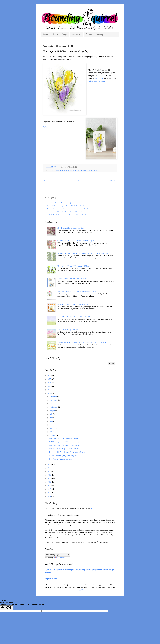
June (51, 418)
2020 (50, 464)
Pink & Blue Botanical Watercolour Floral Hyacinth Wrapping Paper (71, 215)
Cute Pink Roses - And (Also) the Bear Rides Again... (76, 241)
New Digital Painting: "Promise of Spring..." (65, 439)
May (51, 421)
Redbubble (99, 78)
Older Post (113, 181)
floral (80, 170)
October (53, 404)
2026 (50, 376)
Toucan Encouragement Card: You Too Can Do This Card (67, 209)
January (53, 435)
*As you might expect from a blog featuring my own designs (66, 520)
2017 (50, 475)
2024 (50, 383)
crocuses (52, 170)
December (53, 396)
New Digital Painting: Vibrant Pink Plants (64, 445)
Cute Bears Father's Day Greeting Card (61, 203)
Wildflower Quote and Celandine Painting (64, 442)
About (55, 34)
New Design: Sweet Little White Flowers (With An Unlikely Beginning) (83, 253)
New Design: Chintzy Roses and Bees (71, 228)
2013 (50, 489)
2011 (50, 496)
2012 (50, 493)
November (54, 400)
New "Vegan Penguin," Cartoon (60, 459)
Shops (65, 34)
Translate (59, 558)
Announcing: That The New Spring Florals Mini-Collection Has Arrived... (84, 342)
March (52, 428)
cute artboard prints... (97, 81)
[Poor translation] (9, 608)
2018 (50, 471)
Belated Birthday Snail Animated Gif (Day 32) (74, 317)
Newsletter (76, 34)
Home (46, 34)
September (54, 407)
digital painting (60, 170)
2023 (50, 386)
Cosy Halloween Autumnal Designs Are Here (73, 304)
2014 (50, 486)
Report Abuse (51, 578)
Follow (46, 127)
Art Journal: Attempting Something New (64, 456)
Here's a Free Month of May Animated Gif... (73, 266)
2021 (50, 393)
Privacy (100, 34)
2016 (50, 479)
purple (90, 170)
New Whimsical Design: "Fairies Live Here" (65, 449)
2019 (50, 468)
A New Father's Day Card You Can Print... (72, 279)
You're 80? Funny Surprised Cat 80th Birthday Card (65, 206)
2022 (50, 390)
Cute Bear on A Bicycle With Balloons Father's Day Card (67, 212)
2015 (50, 482)
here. (92, 508)
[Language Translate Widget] (57, 555)
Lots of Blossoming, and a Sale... (69, 330)
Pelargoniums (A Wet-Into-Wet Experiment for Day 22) (77, 292)
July (51, 414)
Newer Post (48, 181)
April (52, 425)
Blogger (80, 590)
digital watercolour (72, 170)
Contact (89, 34)
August (52, 411)
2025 (50, 379)
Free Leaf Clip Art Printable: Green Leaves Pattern (67, 452)
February (53, 432)
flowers (85, 170)
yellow (95, 170)
